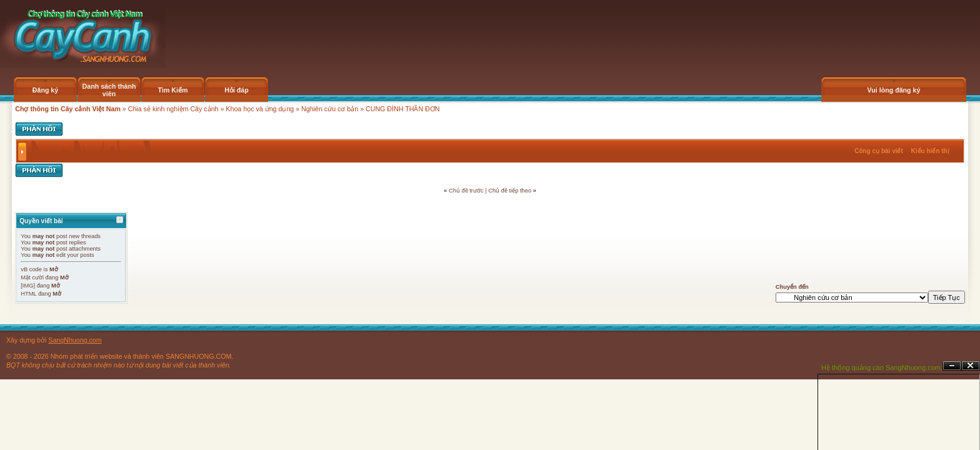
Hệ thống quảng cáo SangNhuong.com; (882, 367)
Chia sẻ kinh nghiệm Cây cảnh (173, 109)
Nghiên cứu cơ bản (330, 109)
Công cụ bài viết (879, 151)
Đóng (971, 366)
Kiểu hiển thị (930, 151)
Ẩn (952, 366)
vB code (31, 269)
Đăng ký (45, 90)
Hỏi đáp (237, 90)
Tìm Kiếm (172, 90)
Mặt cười (32, 277)
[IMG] (28, 286)
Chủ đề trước (466, 191)
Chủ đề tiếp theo (510, 191)
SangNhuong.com (75, 340)
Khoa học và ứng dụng (260, 109)
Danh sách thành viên (109, 90)
